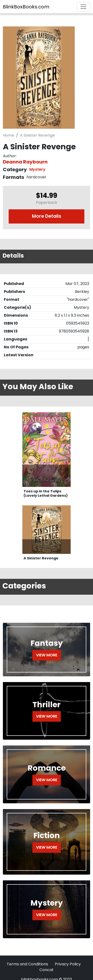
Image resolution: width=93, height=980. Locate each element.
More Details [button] (47, 216)
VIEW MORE (47, 655)
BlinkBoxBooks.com (26, 7)
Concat (46, 970)
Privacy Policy (68, 964)
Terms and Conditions (27, 964)
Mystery (37, 169)
